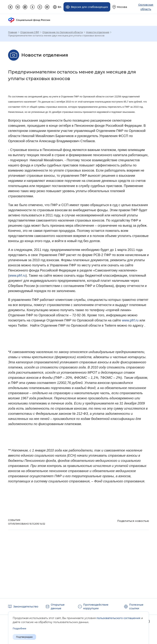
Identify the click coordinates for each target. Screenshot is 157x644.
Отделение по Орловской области (63, 32)
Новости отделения (98, 32)
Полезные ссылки (136, 607)
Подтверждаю (24, 637)
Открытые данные (58, 607)
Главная (13, 32)
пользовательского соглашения (118, 618)
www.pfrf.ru (17, 276)
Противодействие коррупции (96, 607)
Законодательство (26, 607)
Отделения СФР (30, 32)
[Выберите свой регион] (120, 7)
